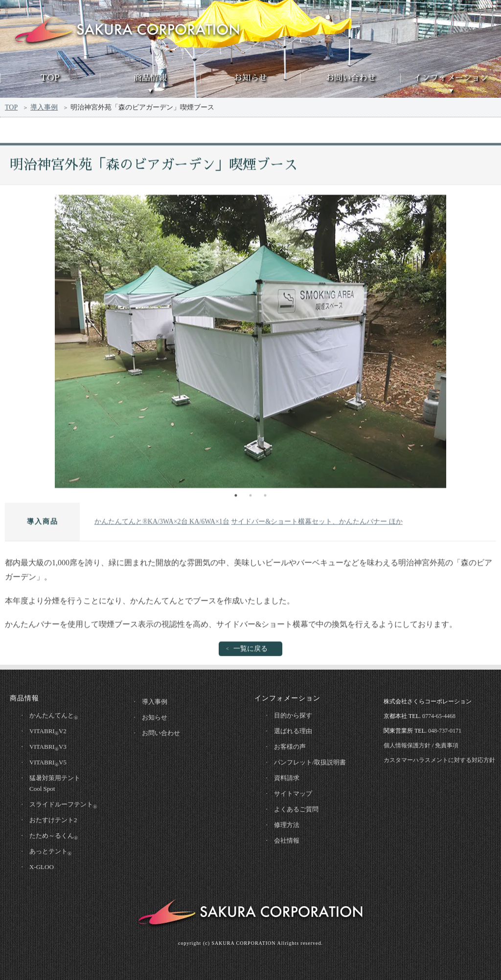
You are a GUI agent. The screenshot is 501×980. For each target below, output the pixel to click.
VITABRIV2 (48, 732)
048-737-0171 (445, 731)
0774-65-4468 (439, 716)
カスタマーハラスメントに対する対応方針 (439, 760)
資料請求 (287, 778)
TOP (50, 78)
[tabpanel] (250, 343)
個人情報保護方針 (407, 745)
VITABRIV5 (48, 763)
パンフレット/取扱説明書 (310, 762)
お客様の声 (290, 747)
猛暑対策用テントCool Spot (55, 783)
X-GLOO (42, 867)
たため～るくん (54, 836)
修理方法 (287, 825)
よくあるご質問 (296, 809)
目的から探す (293, 715)
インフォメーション (451, 78)
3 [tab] (265, 497)
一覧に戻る (250, 651)
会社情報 (287, 840)
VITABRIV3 (48, 747)
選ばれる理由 (293, 731)
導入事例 (44, 108)
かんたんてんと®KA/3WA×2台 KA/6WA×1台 (162, 523)
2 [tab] (250, 497)
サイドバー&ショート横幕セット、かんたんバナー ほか (317, 523)
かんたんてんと (54, 716)
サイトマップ (293, 794)
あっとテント (50, 852)
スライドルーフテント (63, 805)
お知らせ (250, 78)
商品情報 (150, 78)
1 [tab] (236, 497)
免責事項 (447, 745)
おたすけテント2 (53, 820)
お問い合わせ (351, 78)
